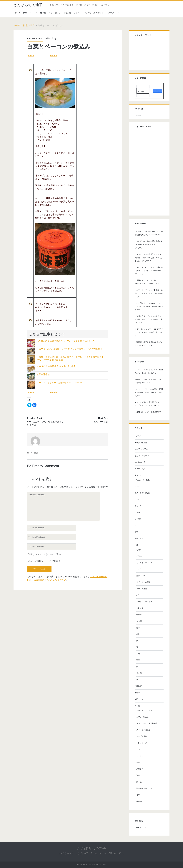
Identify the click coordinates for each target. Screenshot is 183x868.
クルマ (137, 486)
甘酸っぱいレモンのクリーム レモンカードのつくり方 (148, 381)
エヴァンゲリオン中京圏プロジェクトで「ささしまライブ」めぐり (149, 404)
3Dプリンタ (139, 436)
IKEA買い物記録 (141, 443)
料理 (51, 13)
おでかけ (67, 13)
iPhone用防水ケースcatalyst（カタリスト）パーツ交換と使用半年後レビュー (149, 306)
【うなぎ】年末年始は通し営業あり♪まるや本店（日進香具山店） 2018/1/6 (149, 245)
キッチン (138, 475)
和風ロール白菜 (101, 422)
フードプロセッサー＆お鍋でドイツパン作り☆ (59, 383)
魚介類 (139, 673)
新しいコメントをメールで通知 (46, 554)
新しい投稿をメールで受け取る (46, 561)
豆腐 (138, 654)
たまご (139, 569)
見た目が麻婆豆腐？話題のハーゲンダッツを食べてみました (66, 341)
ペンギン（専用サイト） (95, 13)
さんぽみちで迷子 (28, 5)
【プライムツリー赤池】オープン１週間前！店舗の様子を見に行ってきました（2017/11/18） (149, 258)
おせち (139, 550)
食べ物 (43, 13)
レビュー (138, 525)
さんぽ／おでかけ (142, 456)
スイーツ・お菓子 (143, 582)
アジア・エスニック (144, 710)
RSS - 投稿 (139, 821)
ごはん (139, 556)
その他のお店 (140, 462)
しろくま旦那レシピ (144, 563)
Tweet (31, 56)
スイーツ (34, 13)
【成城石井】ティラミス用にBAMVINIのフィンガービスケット (148, 282)
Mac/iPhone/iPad (141, 449)
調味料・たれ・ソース (145, 788)
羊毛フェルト (140, 699)
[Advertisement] (148, 54)
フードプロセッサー (144, 602)
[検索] (141, 91)
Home (17, 25)
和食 (138, 762)
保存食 (139, 615)
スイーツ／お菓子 (143, 730)
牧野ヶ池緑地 (43, 374)
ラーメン (140, 756)
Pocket (54, 56)
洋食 (138, 775)
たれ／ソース (142, 576)
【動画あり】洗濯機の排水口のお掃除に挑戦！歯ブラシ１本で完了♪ (149, 233)
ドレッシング (142, 743)
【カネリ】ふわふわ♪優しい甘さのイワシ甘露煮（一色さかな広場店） (71, 349)
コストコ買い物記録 (143, 493)
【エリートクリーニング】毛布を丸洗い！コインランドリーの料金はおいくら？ (149, 293)
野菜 (33, 25)
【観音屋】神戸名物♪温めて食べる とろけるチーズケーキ (148, 344)
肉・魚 (139, 782)
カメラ (58, 13)
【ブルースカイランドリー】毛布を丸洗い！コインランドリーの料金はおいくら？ (149, 271)
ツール (137, 499)
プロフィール (114, 13)
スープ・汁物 (142, 589)
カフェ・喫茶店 (143, 717)
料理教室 (138, 686)
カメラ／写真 (140, 469)
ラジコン (78, 13)
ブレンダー (141, 608)
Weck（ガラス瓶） (144, 480)
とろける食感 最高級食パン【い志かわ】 (56, 366)
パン (138, 595)
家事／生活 (139, 538)
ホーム (18, 13)
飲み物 (139, 801)
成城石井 (140, 769)
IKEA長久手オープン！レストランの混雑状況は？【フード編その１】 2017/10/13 (149, 319)
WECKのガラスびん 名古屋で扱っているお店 (45, 423)
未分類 (139, 621)
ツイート (138, 115)
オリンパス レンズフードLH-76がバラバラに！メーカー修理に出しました (149, 332)
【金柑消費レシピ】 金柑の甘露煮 (148, 412)
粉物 (138, 634)
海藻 (138, 628)
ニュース (138, 506)
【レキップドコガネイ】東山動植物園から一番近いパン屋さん (149, 371)
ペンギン (138, 512)
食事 (138, 795)
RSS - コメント (140, 827)
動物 (25, 13)
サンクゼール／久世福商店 (147, 723)
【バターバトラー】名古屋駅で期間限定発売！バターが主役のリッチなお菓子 (149, 392)
